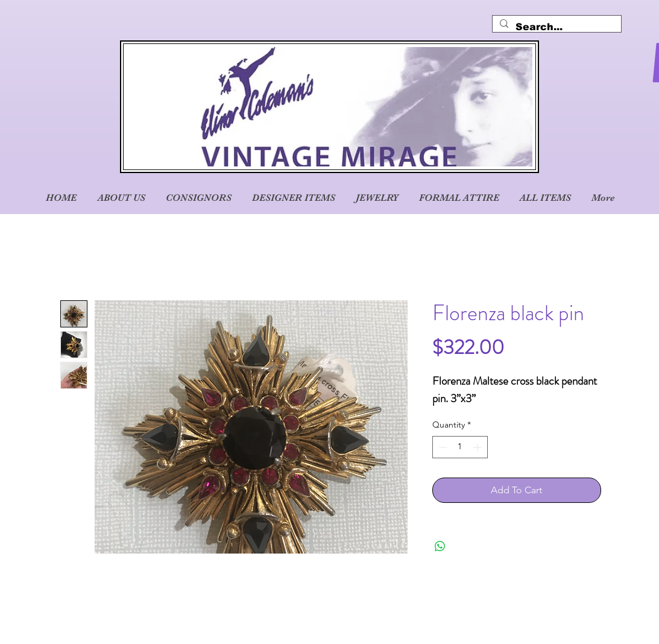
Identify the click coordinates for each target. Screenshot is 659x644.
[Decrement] (442, 447)
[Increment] (478, 447)
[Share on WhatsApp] (440, 546)
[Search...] (556, 27)
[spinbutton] (460, 447)
